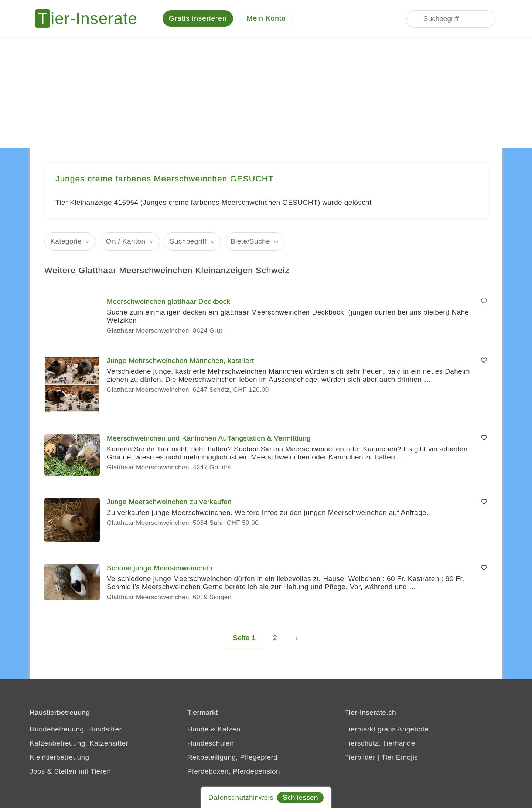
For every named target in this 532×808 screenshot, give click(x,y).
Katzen (229, 729)
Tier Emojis (400, 757)
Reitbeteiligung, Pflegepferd (233, 757)
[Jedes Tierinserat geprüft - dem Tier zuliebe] (347, 18)
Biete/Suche (250, 241)
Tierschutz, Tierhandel (381, 743)
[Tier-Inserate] (91, 18)
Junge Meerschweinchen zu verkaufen (169, 502)
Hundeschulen (211, 743)
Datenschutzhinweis (241, 797)
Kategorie (66, 241)
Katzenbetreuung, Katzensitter (79, 743)
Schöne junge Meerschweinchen (160, 568)
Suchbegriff (188, 241)
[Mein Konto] (266, 19)
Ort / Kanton (125, 241)
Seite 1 (245, 638)
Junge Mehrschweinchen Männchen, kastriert (180, 361)
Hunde (198, 729)
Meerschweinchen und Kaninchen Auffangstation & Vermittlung (209, 438)
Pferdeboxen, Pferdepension (234, 771)
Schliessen (300, 797)
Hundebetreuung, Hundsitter (76, 729)
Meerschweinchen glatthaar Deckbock (169, 301)
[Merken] (484, 302)
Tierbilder (360, 757)
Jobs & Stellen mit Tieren (70, 771)
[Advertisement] (266, 92)
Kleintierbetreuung (59, 757)
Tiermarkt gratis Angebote (387, 729)
